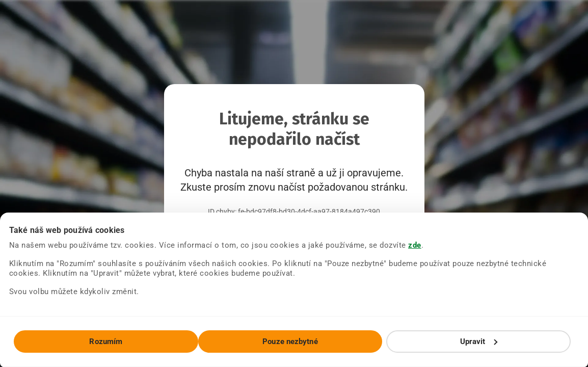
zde (415, 245)
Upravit (479, 342)
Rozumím (106, 342)
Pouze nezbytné (290, 342)
